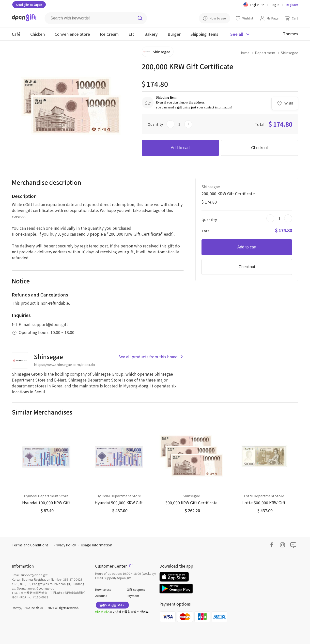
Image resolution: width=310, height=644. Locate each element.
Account (101, 596)
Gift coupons (136, 589)
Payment (133, 596)
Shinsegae (290, 53)
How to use (103, 589)
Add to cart (180, 148)
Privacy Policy (65, 545)
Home (244, 53)
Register (292, 5)
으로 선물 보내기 (112, 605)
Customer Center (114, 566)
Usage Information (96, 545)
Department (265, 53)
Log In (275, 5)
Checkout (260, 148)
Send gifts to (29, 5)
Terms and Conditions (30, 545)
